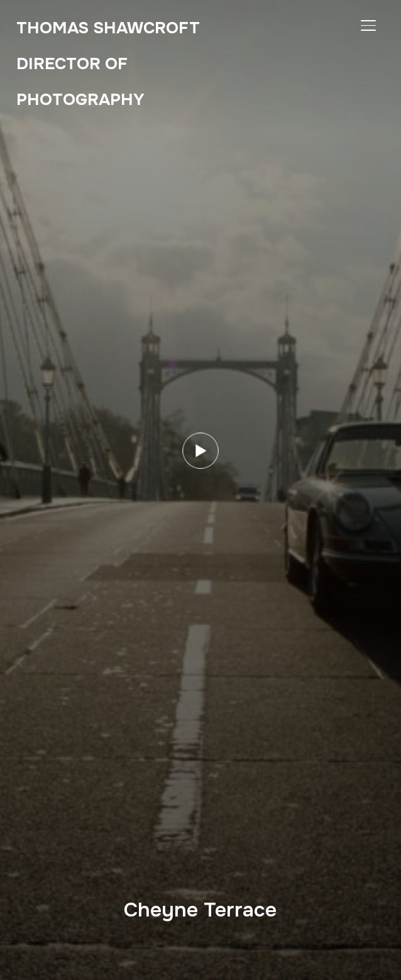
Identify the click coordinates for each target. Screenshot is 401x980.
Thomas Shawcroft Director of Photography (108, 64)
